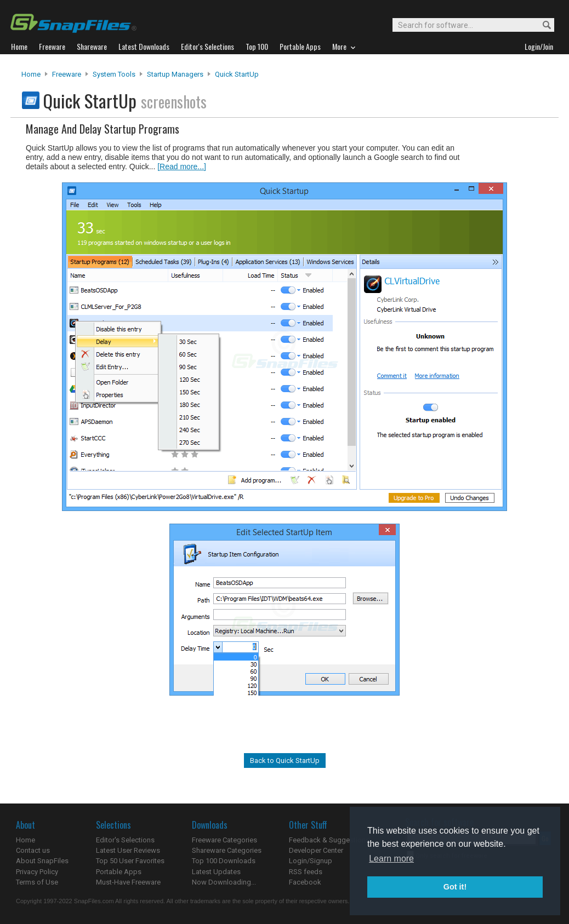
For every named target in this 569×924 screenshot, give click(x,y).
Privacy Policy (37, 872)
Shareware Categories (227, 850)
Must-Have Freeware (128, 882)
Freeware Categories (224, 840)
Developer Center (316, 850)
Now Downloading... (224, 882)
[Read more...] (182, 167)
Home (31, 74)
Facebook (305, 882)
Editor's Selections (125, 840)
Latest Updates (216, 872)
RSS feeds (306, 872)
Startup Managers (175, 74)
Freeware (67, 74)
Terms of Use (37, 882)
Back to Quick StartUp (285, 761)
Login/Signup (311, 861)
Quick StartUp (237, 74)
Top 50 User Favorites (130, 861)
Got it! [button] (455, 887)
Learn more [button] (391, 859)
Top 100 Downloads (224, 861)
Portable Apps (119, 872)
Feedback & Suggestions (329, 840)
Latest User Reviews (128, 850)
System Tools (114, 74)
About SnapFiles (42, 861)
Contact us (33, 850)
